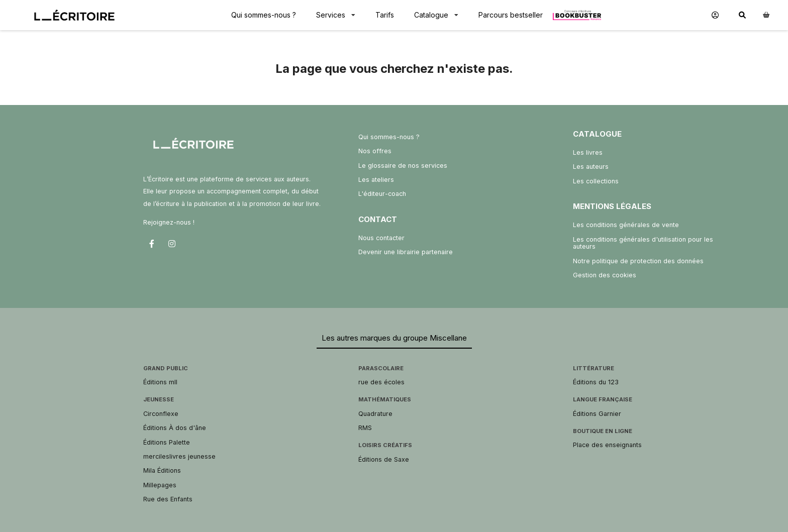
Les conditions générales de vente (626, 225)
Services (331, 15)
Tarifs (385, 15)
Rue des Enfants (168, 499)
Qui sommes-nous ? (264, 15)
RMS (365, 428)
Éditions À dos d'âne (175, 428)
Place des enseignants (607, 445)
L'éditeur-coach (382, 194)
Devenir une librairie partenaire (406, 252)
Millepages (160, 485)
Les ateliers (376, 180)
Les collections (596, 181)
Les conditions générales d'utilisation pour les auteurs (643, 243)
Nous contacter (381, 238)
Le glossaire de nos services (403, 166)
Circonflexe (161, 414)
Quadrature (375, 414)
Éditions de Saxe (384, 459)
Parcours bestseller (511, 15)
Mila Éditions (162, 470)
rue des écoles (381, 382)
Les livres (588, 152)
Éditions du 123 (596, 382)
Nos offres (375, 151)
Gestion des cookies (605, 275)
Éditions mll (160, 382)
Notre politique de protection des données (638, 261)
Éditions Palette (167, 442)
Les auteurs (591, 167)
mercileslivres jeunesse (179, 456)
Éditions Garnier (597, 414)
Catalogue (431, 15)
